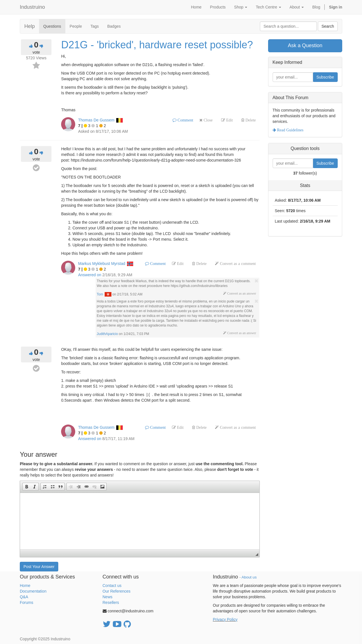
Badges (114, 26)
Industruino (32, 7)
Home (25, 586)
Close (208, 120)
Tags (95, 26)
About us (249, 577)
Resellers (111, 602)
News (108, 597)
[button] (27, 487)
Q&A (24, 597)
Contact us (112, 586)
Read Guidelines (290, 130)
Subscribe (325, 77)
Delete (250, 120)
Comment (185, 120)
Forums (26, 602)
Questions (52, 26)
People (76, 26)
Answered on (90, 275)
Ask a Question (305, 45)
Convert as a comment (237, 264)
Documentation (33, 591)
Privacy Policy (225, 619)
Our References (117, 591)
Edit (229, 120)
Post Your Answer (39, 567)
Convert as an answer (241, 293)
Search (328, 26)
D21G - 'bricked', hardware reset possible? (157, 45)
